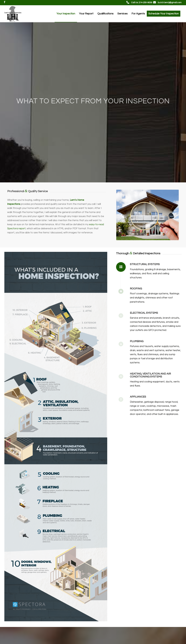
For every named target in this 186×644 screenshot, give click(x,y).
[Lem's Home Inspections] (13, 14)
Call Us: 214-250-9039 (142, 2)
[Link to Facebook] (5, 2)
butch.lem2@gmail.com (170, 2)
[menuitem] (66, 14)
